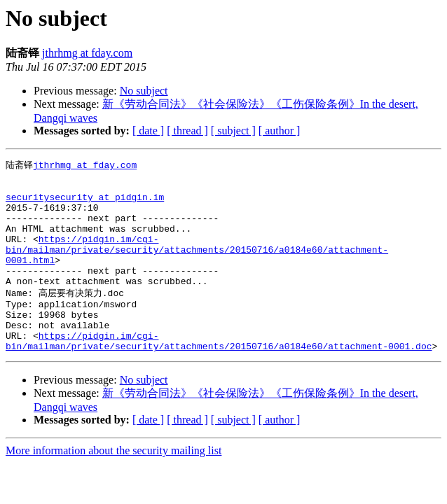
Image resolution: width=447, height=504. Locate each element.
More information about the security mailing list (114, 485)
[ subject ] (233, 131)
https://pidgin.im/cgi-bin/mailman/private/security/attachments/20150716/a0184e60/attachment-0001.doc (219, 374)
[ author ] (280, 131)
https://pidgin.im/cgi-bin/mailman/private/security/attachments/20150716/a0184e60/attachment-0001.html (197, 267)
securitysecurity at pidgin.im (85, 204)
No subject (144, 91)
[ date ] (148, 131)
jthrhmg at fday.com (87, 53)
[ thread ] (187, 131)
